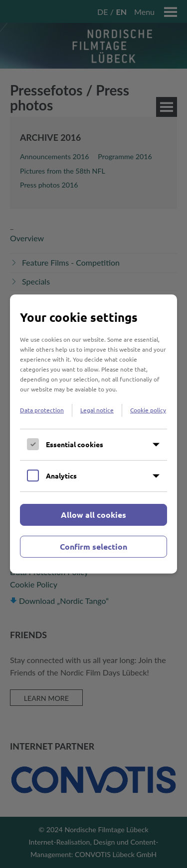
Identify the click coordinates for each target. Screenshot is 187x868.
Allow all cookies (93, 515)
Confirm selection (93, 546)
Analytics (61, 476)
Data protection (42, 410)
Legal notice (97, 410)
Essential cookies (75, 444)
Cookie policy (148, 410)
